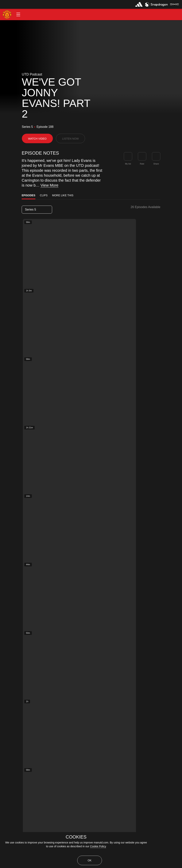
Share (156, 164)
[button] (18, 14)
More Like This (63, 195)
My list (128, 164)
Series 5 (37, 209)
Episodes (29, 195)
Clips (44, 195)
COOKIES (76, 837)
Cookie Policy (98, 846)
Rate (142, 164)
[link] (156, 156)
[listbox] (37, 210)
